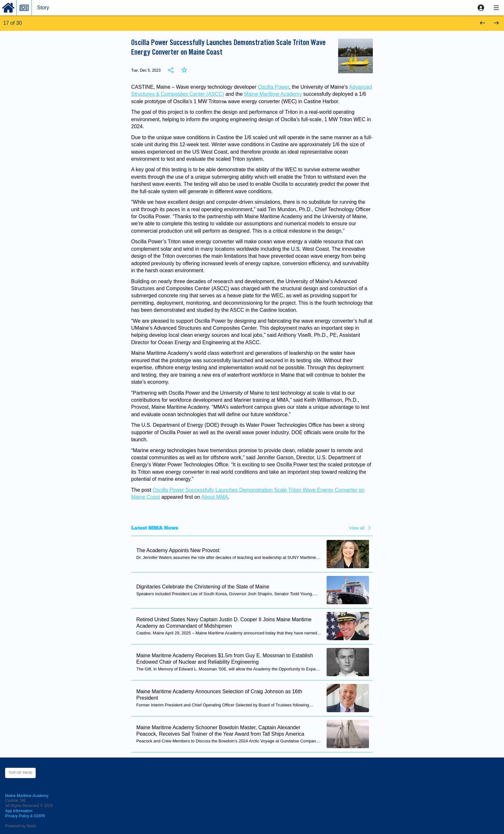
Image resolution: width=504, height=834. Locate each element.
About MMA (215, 497)
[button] (481, 8)
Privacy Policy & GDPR (25, 816)
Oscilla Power (273, 87)
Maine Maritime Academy (273, 94)
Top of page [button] (20, 773)
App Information (19, 811)
